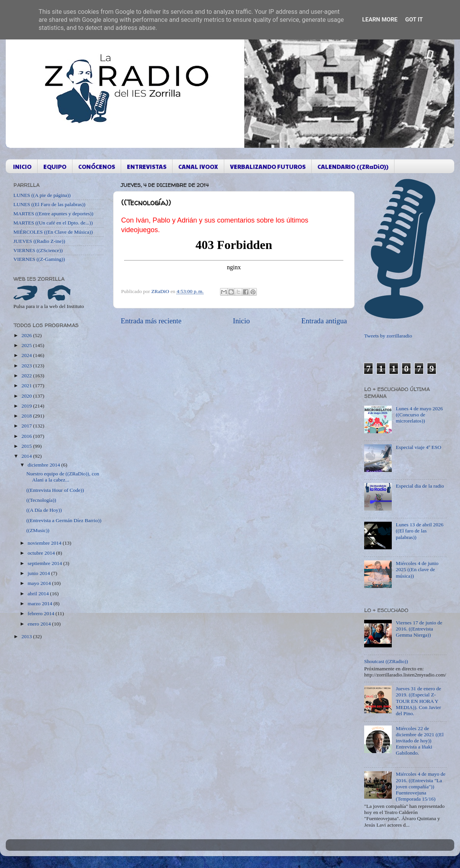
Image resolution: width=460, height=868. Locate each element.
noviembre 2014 (45, 543)
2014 (27, 456)
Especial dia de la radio (420, 486)
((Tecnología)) (41, 500)
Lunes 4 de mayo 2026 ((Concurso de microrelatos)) (419, 415)
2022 (27, 376)
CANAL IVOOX (198, 166)
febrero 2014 (42, 613)
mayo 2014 (40, 583)
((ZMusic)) (38, 530)
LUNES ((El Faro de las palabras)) (49, 204)
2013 (27, 636)
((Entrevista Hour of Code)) (55, 490)
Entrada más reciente (151, 321)
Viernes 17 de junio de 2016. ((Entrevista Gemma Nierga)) (419, 629)
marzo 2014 (40, 604)
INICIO (22, 166)
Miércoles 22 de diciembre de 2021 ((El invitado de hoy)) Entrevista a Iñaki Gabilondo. (420, 741)
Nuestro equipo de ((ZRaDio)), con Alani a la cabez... (63, 477)
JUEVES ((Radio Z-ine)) (39, 241)
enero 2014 (40, 624)
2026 (27, 335)
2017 (27, 426)
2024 (27, 355)
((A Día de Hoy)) (44, 510)
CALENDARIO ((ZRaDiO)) (353, 166)
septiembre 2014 (45, 563)
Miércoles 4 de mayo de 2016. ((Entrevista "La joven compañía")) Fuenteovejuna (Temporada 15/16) (421, 786)
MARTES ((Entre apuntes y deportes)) (53, 214)
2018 (27, 416)
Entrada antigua (324, 321)
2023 (27, 366)
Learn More (380, 20)
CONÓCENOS (97, 166)
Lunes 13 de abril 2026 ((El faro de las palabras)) (419, 531)
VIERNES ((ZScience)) (38, 250)
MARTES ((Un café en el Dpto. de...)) (53, 223)
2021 (27, 386)
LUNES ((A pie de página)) (42, 195)
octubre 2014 (42, 553)
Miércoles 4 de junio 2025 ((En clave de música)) (417, 569)
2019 (27, 406)
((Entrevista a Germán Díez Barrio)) (64, 520)
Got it (414, 20)
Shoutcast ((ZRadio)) (386, 661)
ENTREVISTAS (147, 166)
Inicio (242, 321)
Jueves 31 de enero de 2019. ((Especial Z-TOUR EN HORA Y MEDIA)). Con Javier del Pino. (418, 701)
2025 (27, 345)
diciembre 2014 (44, 465)
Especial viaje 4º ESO (418, 447)
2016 (27, 436)
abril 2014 (39, 594)
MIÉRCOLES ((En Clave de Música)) (53, 232)
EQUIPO (55, 166)
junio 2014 (39, 573)
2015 (27, 446)
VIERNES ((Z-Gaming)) (39, 259)
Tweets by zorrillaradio (388, 336)
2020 (27, 396)
